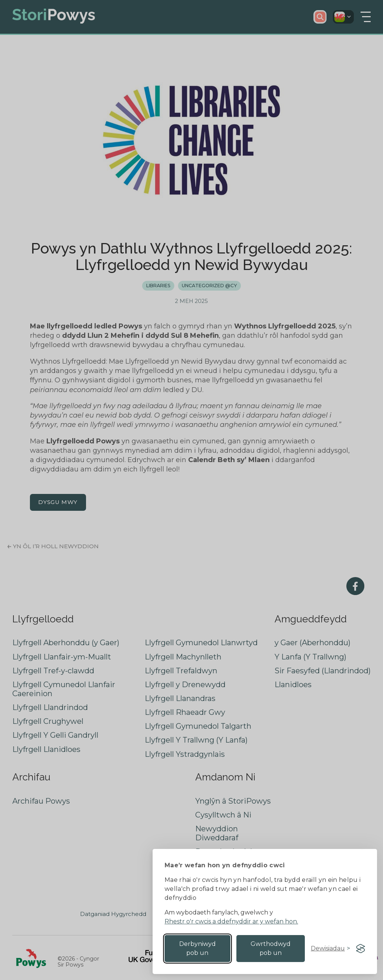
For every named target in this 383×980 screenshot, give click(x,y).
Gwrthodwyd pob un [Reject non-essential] (271, 948)
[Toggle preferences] (330, 949)
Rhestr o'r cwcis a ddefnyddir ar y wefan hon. (231, 921)
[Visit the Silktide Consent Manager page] (361, 949)
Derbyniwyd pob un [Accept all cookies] (197, 948)
